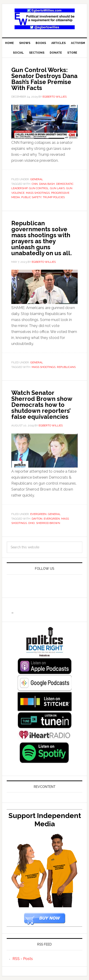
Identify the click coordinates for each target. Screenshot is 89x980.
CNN (35, 184)
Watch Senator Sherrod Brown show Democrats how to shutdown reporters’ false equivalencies (42, 405)
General (37, 179)
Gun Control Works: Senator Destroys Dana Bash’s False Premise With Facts (44, 79)
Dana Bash (47, 184)
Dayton (37, 519)
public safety (31, 197)
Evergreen (38, 514)
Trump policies (54, 197)
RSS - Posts (23, 959)
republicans (66, 367)
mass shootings (38, 193)
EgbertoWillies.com (45, 19)
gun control (39, 188)
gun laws (57, 188)
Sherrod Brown (48, 523)
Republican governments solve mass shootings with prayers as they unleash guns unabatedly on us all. (41, 238)
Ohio (31, 523)
